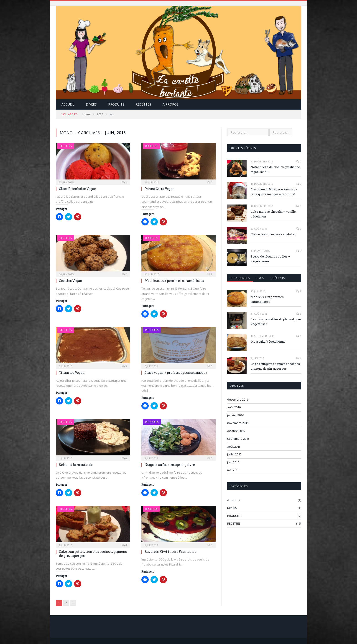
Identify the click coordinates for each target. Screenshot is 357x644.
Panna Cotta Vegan (160, 189)
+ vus (260, 278)
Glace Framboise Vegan (78, 189)
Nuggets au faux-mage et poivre (170, 465)
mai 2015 (233, 470)
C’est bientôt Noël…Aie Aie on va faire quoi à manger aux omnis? (274, 192)
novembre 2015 (238, 423)
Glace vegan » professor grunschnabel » (176, 373)
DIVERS (91, 104)
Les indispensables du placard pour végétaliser (276, 322)
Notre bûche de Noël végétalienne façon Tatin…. (275, 169)
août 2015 (234, 447)
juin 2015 (233, 462)
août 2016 (234, 407)
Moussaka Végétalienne (268, 341)
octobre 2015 (236, 431)
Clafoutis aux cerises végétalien (273, 234)
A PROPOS (234, 500)
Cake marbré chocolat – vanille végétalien (273, 214)
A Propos (171, 104)
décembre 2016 (238, 399)
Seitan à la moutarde (76, 465)
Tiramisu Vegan (72, 373)
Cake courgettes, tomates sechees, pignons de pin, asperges (93, 554)
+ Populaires (240, 278)
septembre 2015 (238, 439)
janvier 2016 (236, 415)
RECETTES (143, 104)
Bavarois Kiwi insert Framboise (170, 552)
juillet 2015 (234, 454)
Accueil (68, 104)
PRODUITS (116, 104)
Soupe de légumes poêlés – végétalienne (270, 259)
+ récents (278, 278)
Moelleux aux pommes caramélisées (174, 281)
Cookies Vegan (71, 281)
